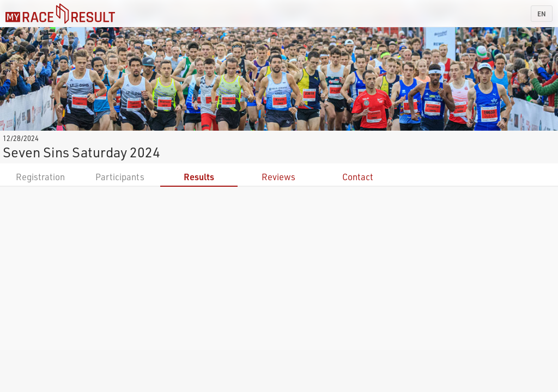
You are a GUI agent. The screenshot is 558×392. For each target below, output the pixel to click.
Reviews (278, 177)
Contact (358, 177)
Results (199, 177)
